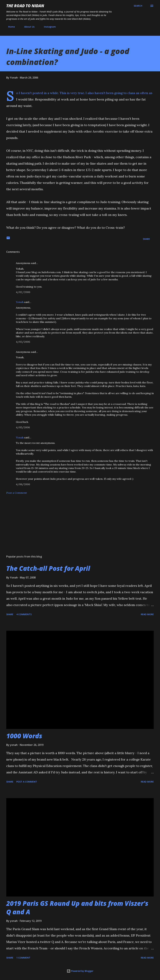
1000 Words (24, 736)
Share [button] (146, 239)
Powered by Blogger (80, 971)
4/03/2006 (23, 342)
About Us (27, 27)
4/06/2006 (23, 484)
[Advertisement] (80, 527)
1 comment (23, 958)
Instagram (48, 27)
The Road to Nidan (25, 6)
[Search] (138, 6)
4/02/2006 (23, 292)
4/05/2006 (23, 427)
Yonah (20, 302)
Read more (147, 614)
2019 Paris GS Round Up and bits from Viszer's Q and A (77, 908)
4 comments (24, 614)
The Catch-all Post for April (48, 568)
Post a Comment (17, 493)
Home (10, 27)
